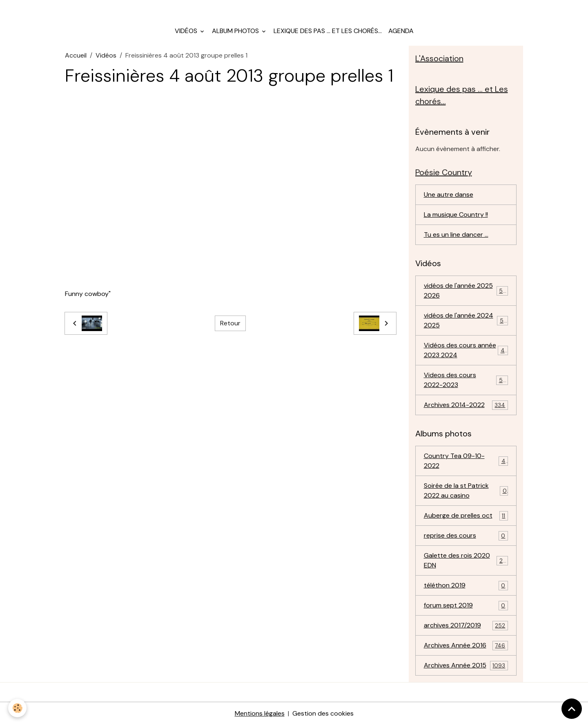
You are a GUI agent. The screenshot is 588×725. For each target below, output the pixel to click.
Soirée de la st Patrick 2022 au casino (466, 490)
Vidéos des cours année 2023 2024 (466, 350)
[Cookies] (17, 708)
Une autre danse (449, 195)
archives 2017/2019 (466, 626)
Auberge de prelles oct (466, 516)
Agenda (401, 31)
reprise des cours (466, 536)
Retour (230, 323)
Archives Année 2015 (466, 666)
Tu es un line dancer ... (456, 235)
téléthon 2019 (466, 586)
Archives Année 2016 (466, 646)
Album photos (236, 31)
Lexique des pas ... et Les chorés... (328, 31)
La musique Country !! (456, 215)
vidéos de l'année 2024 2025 (466, 320)
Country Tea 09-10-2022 (466, 461)
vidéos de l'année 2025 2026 (466, 290)
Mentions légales (260, 713)
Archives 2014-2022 (466, 405)
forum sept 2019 (466, 606)
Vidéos (187, 31)
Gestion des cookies (323, 713)
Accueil (76, 55)
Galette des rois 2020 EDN (466, 560)
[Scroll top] (572, 709)
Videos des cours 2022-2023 (466, 380)
